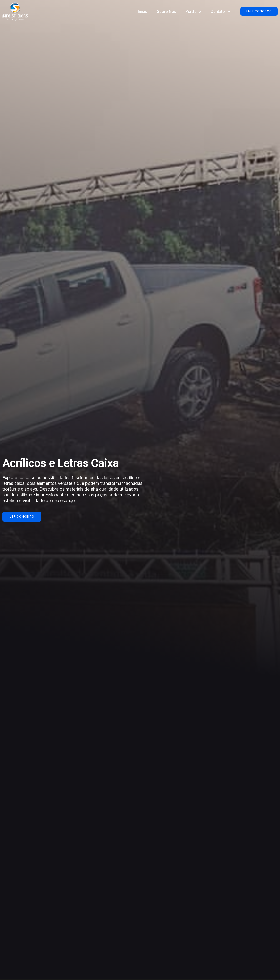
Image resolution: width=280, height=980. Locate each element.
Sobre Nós (166, 11)
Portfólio (193, 11)
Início (142, 11)
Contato (220, 11)
